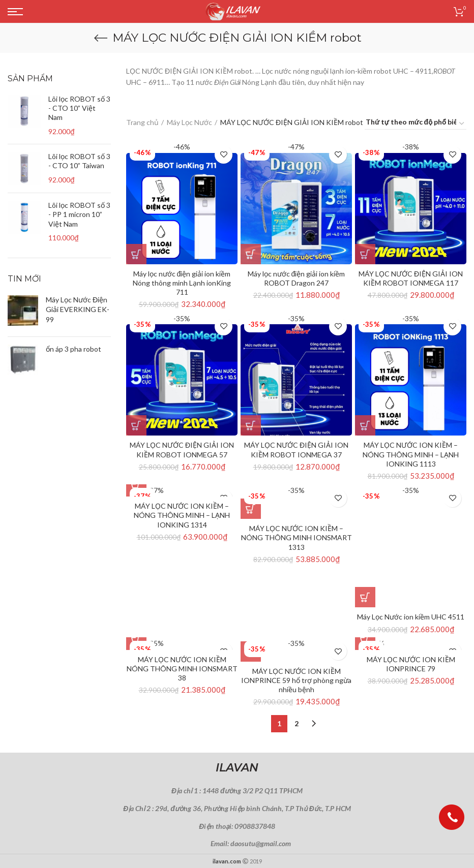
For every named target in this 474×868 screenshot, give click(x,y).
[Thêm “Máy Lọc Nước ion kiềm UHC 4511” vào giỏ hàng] (365, 597)
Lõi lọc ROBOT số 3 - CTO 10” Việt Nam (79, 108)
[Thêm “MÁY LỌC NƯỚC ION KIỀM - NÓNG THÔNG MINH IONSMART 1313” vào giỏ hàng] (251, 509)
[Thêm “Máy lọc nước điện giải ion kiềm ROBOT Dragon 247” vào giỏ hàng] (251, 254)
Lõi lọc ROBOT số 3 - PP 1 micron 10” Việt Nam (79, 214)
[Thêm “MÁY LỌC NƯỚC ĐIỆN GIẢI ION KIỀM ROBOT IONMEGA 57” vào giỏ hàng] (136, 425)
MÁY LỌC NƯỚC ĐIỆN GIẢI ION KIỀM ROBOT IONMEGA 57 (182, 449)
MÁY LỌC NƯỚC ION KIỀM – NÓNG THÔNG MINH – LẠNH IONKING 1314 (182, 515)
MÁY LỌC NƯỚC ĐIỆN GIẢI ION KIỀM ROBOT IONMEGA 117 (411, 278)
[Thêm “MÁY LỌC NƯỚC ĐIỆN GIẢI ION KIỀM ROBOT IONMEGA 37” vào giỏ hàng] (251, 425)
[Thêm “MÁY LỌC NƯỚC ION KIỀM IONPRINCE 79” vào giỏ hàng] (365, 640)
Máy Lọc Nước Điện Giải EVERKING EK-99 (78, 309)
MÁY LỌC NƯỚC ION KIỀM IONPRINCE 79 (411, 664)
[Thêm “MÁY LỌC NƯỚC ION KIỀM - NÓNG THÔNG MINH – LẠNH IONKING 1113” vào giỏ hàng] (365, 425)
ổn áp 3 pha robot (73, 349)
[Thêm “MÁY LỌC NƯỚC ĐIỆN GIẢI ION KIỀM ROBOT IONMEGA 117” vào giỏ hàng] (365, 254)
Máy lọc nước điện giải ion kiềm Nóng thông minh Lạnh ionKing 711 (182, 283)
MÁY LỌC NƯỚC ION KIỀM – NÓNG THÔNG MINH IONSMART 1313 (297, 537)
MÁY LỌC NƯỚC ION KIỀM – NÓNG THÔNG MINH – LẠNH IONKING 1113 (411, 454)
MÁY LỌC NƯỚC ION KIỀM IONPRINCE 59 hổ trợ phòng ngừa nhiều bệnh (296, 680)
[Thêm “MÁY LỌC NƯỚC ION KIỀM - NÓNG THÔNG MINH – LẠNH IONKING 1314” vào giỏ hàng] (136, 486)
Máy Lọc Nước (189, 122)
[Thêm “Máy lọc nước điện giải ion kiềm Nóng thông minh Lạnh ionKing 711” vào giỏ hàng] (136, 254)
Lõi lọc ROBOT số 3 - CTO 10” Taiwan (79, 161)
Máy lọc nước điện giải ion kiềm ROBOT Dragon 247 (297, 278)
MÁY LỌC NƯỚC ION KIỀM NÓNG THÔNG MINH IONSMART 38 (182, 669)
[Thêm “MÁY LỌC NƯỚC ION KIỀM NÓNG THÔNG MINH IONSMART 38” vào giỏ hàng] (136, 640)
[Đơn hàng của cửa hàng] (416, 123)
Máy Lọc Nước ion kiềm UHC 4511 (411, 617)
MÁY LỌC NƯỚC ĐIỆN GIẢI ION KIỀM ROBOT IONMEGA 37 (296, 449)
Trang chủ (142, 122)
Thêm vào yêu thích (224, 155)
